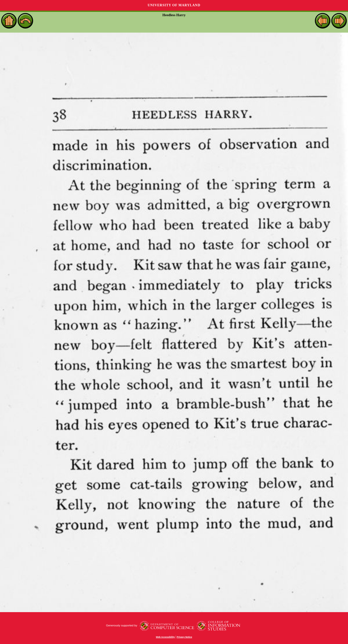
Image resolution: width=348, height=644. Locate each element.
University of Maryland (174, 5)
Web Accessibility (165, 637)
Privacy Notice (184, 637)
